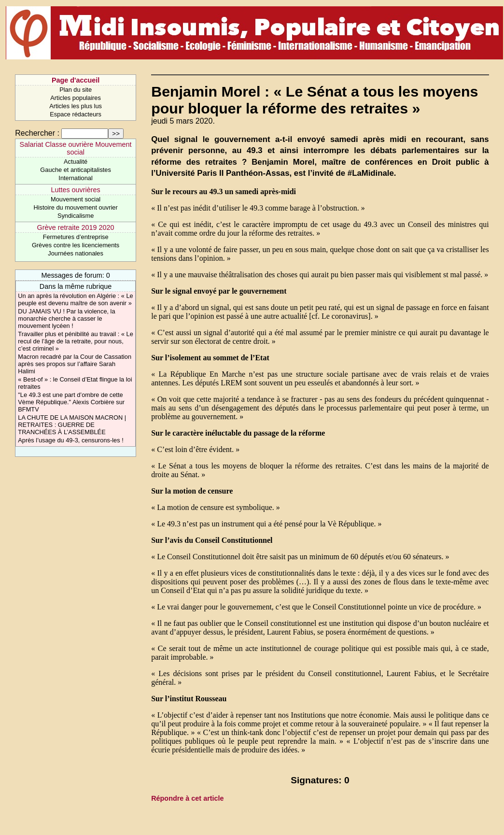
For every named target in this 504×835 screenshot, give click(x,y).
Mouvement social (76, 199)
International (75, 178)
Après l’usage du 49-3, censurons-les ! (70, 440)
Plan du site (76, 90)
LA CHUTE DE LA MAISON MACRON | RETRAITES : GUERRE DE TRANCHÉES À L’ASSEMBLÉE (72, 425)
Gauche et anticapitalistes (76, 170)
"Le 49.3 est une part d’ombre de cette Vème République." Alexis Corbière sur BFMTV (71, 402)
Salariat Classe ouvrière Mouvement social (76, 148)
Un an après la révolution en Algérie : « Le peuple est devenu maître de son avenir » (75, 299)
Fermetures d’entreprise (76, 237)
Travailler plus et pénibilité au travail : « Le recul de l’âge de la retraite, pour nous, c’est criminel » (76, 341)
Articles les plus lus (76, 106)
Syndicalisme (76, 216)
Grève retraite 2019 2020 (76, 227)
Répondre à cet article (187, 798)
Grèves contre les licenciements (76, 245)
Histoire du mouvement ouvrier (75, 207)
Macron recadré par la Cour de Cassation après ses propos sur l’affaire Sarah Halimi (75, 364)
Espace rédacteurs (76, 114)
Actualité (76, 162)
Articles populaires (76, 98)
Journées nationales (76, 253)
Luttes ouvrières (75, 190)
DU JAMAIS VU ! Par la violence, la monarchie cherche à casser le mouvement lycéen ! (66, 318)
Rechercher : (37, 133)
